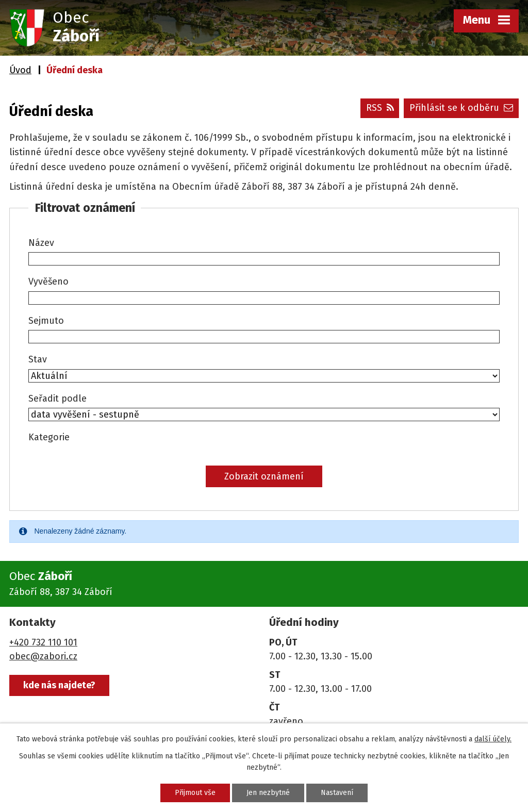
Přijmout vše (195, 793)
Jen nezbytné (268, 793)
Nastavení (337, 793)
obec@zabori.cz (43, 656)
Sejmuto (46, 321)
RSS (380, 108)
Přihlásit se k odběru (461, 108)
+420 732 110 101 (43, 642)
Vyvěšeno (48, 281)
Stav (38, 359)
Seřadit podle (57, 399)
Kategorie (49, 437)
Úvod (20, 70)
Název (41, 243)
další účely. (493, 739)
